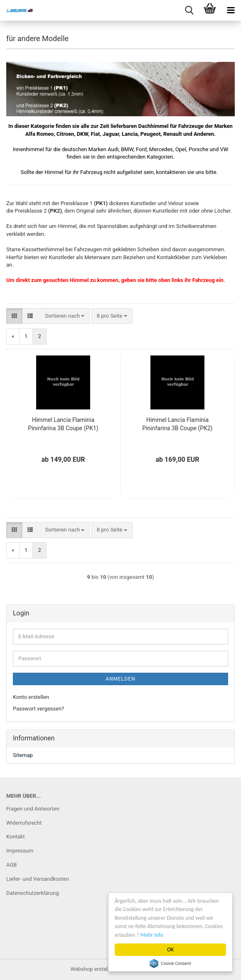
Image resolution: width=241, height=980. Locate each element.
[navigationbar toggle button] (231, 10)
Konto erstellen (31, 697)
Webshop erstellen (93, 969)
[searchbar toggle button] (189, 10)
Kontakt (16, 837)
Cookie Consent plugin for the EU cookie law (170, 963)
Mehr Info (152, 935)
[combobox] (65, 316)
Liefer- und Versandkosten (38, 879)
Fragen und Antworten (33, 809)
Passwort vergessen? (38, 709)
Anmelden (120, 679)
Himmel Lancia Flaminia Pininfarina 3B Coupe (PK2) (177, 424)
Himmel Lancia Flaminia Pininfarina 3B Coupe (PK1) (63, 424)
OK (170, 949)
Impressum (20, 851)
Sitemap (23, 755)
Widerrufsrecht (24, 823)
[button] (14, 316)
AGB (11, 865)
